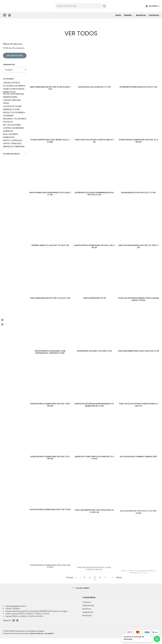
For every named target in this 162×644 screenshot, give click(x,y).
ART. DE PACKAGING (12, 117)
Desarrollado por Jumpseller (42, 639)
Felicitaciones (88, 611)
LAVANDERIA (8, 108)
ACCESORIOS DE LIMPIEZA (14, 78)
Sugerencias (88, 618)
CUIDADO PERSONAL (12, 92)
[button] (129, 15)
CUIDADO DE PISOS (11, 75)
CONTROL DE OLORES (12, 98)
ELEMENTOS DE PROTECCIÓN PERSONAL (14, 85)
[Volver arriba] (81, 594)
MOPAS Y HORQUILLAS (13, 132)
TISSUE (6, 95)
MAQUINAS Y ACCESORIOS (15, 111)
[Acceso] (152, 6)
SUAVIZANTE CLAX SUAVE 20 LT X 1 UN (94, 79)
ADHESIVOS (8, 123)
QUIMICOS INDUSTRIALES (14, 81)
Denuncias (87, 621)
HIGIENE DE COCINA (11, 101)
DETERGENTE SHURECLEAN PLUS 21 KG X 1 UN (138, 81)
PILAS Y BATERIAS (10, 126)
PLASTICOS (8, 114)
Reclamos (87, 615)
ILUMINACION (9, 129)
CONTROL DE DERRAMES (13, 120)
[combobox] (81, 6)
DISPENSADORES (10, 89)
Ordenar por (9, 57)
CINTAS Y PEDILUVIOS (12, 136)
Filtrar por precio (15, 146)
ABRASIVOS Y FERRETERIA (14, 139)
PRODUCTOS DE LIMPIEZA (14, 105)
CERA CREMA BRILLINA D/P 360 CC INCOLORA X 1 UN (50, 81)
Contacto (87, 608)
